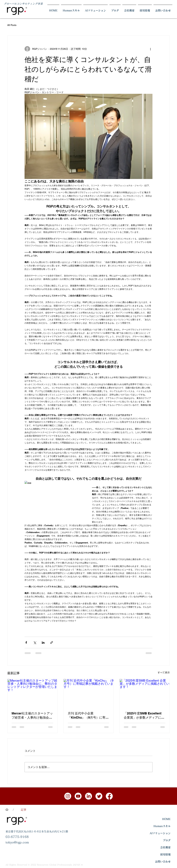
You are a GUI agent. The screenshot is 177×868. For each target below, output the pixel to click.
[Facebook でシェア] (26, 642)
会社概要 (165, 847)
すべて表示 (164, 672)
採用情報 (165, 854)
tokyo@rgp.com (17, 842)
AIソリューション (160, 833)
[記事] (24, 810)
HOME (166, 819)
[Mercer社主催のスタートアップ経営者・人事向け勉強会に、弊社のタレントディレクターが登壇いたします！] (32, 693)
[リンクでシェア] (52, 642)
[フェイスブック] (109, 796)
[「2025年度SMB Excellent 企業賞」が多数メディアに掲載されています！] (145, 693)
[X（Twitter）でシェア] (35, 642)
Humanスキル (162, 826)
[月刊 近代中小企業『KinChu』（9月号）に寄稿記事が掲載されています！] (89, 693)
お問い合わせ (163, 862)
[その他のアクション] (150, 49)
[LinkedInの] (88, 796)
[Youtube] (78, 796)
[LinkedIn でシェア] (43, 642)
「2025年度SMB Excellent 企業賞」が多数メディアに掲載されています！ (144, 716)
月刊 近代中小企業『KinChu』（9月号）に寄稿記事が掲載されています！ (89, 716)
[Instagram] (68, 796)
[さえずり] (99, 796)
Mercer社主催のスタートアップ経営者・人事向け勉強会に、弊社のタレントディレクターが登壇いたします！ (32, 716)
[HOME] (7, 810)
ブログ (167, 840)
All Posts (12, 25)
